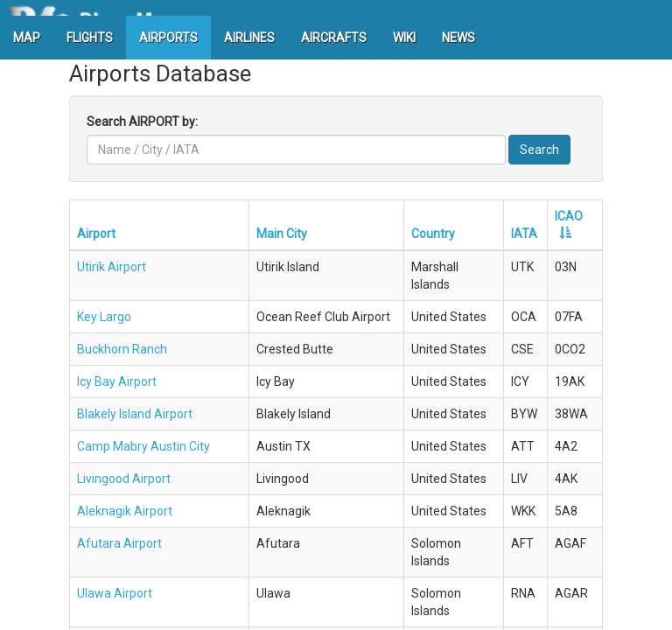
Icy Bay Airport (117, 381)
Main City (282, 234)
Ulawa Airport (115, 593)
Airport (96, 234)
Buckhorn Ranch (122, 349)
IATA (524, 234)
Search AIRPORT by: (142, 122)
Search (539, 150)
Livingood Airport (124, 479)
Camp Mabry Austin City (143, 446)
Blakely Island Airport (135, 414)
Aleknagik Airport (125, 511)
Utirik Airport (112, 267)
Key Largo (104, 317)
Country (433, 234)
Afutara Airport (119, 543)
